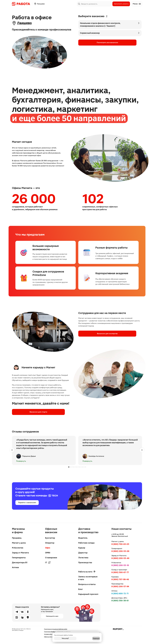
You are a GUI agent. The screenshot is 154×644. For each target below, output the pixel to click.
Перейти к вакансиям (27, 503)
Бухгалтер (50, 538)
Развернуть (21, 461)
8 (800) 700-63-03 (120, 544)
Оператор (50, 543)
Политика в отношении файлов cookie (56, 629)
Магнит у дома (19, 543)
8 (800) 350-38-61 (120, 601)
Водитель (83, 538)
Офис (48, 548)
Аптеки (15, 567)
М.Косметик (18, 548)
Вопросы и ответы (87, 584)
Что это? (65, 638)
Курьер (82, 548)
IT (48, 563)
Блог (81, 589)
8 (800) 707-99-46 (120, 579)
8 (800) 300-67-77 (120, 572)
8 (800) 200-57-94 (120, 586)
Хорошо (89, 638)
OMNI (48, 553)
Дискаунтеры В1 (20, 562)
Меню (137, 4)
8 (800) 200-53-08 (120, 551)
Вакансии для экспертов (91, 334)
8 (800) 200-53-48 (120, 558)
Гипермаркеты (19, 558)
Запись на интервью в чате (88, 578)
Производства (85, 562)
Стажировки (51, 558)
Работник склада (86, 543)
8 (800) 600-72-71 (120, 593)
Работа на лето (87, 572)
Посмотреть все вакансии (91, 42)
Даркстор (83, 553)
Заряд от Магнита (20, 553)
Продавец (17, 538)
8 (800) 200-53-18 (120, 565)
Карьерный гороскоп (88, 594)
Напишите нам (52, 616)
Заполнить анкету (121, 4)
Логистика (83, 558)
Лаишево (27, 23)
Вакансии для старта (24, 412)
